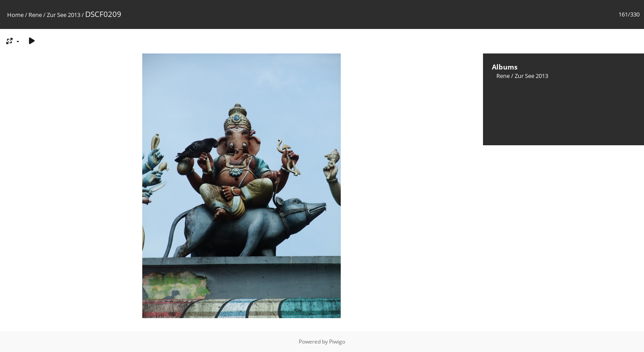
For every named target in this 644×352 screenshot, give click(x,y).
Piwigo (337, 342)
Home (15, 15)
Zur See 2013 (64, 15)
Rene (35, 15)
